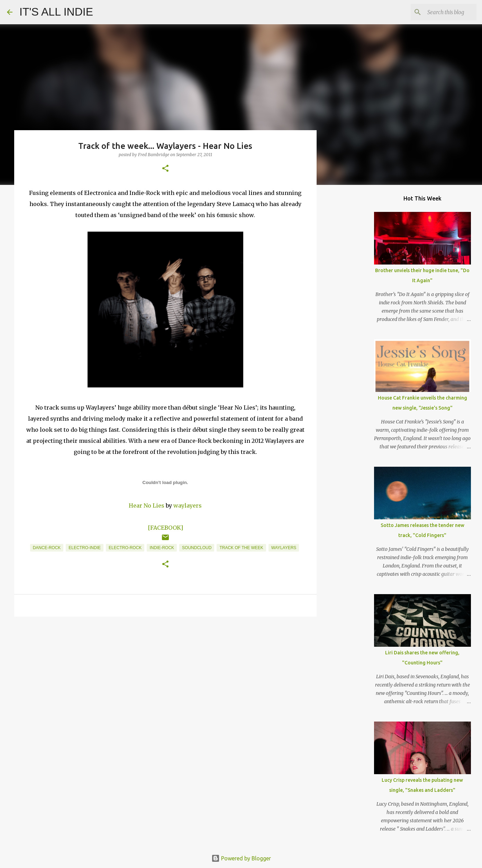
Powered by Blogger (241, 858)
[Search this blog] (440, 12)
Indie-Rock (162, 548)
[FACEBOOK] (165, 528)
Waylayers (284, 548)
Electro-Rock (125, 548)
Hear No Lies (147, 505)
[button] (165, 169)
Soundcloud (197, 548)
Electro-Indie (85, 548)
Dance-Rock (47, 548)
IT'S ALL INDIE (56, 12)
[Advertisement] (165, 675)
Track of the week (241, 548)
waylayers (188, 505)
